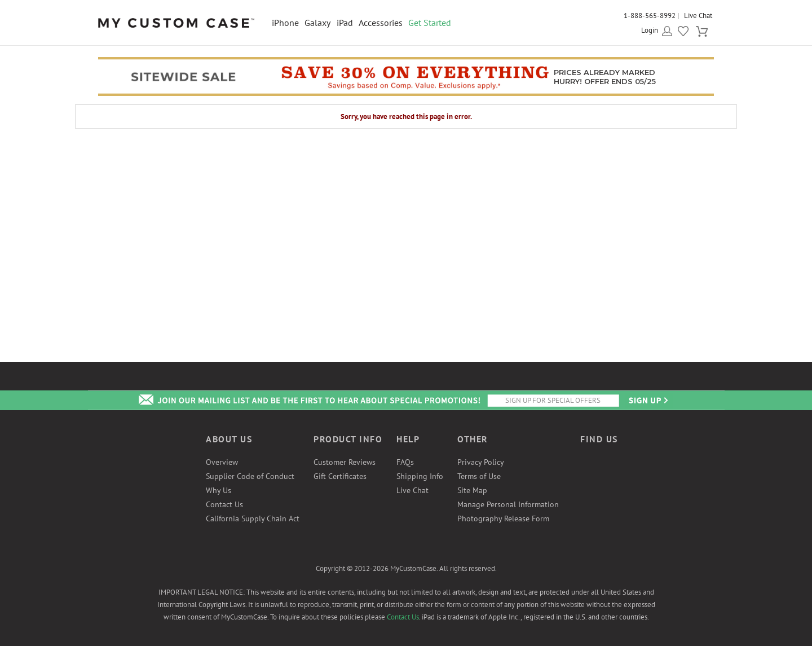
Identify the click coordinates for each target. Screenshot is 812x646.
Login (650, 30)
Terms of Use (479, 476)
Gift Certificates (340, 476)
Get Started (430, 23)
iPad (345, 23)
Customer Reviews (345, 462)
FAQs (405, 462)
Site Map (472, 490)
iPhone (285, 23)
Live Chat (698, 16)
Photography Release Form (503, 518)
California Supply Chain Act (253, 518)
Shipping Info (420, 476)
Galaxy (317, 23)
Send (647, 400)
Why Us (219, 490)
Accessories (381, 23)
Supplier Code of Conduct (250, 476)
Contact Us (224, 504)
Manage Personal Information (508, 504)
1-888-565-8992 (650, 16)
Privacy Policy (481, 462)
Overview (222, 462)
